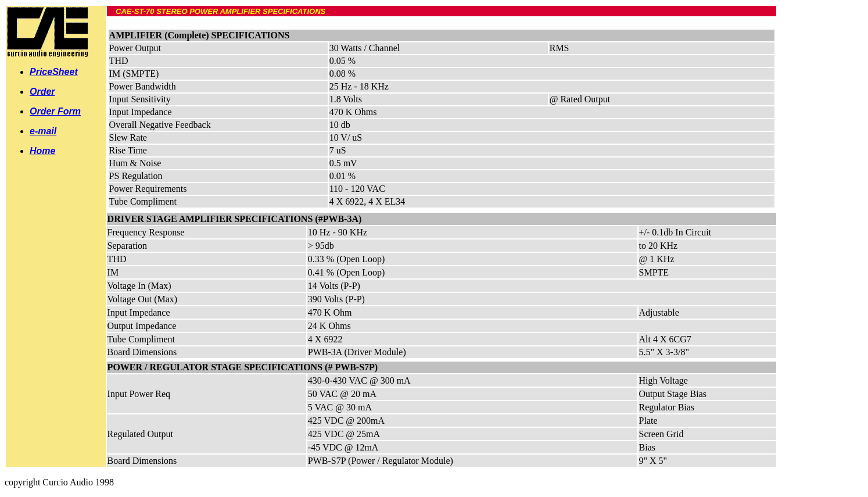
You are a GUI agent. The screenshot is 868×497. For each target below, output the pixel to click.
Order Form (55, 111)
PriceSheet (54, 72)
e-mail (43, 131)
